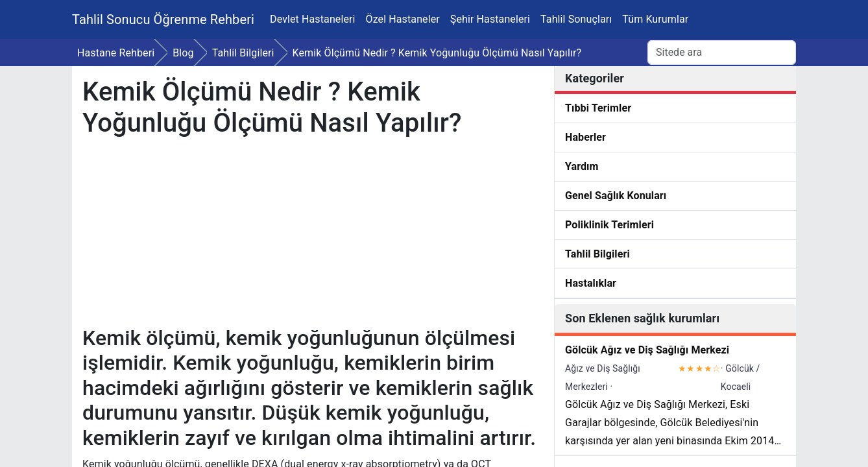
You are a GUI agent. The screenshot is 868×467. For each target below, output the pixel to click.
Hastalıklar (591, 283)
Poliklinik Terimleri (609, 225)
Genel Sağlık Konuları (616, 196)
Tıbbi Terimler (598, 108)
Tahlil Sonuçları (576, 19)
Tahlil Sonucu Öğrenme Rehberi (163, 19)
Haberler (585, 137)
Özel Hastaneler (403, 19)
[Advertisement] (311, 235)
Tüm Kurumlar (655, 19)
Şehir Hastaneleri (490, 19)
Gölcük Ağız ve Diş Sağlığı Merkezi (647, 350)
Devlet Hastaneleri (313, 19)
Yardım (582, 166)
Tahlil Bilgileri (597, 254)
